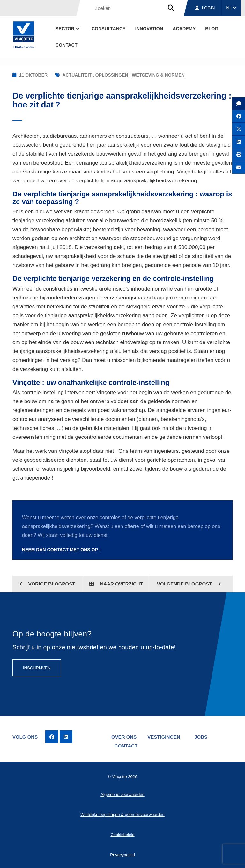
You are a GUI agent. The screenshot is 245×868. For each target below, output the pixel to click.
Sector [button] (68, 29)
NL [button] (231, 8)
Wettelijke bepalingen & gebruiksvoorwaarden (122, 815)
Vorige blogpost (47, 584)
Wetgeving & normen (158, 75)
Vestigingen (164, 737)
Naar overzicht (116, 584)
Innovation (149, 29)
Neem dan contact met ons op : (61, 550)
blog (212, 29)
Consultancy (109, 29)
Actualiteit (77, 75)
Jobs (201, 737)
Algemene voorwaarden (122, 794)
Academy (184, 29)
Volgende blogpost (189, 584)
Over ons (124, 737)
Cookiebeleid (122, 835)
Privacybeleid (122, 855)
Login (205, 8)
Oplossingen (112, 75)
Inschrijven (37, 668)
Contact (67, 45)
